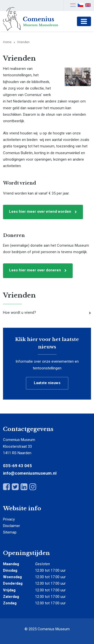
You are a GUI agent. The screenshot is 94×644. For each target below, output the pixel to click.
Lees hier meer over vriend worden (40, 212)
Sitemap (10, 532)
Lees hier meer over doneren (35, 270)
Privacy (9, 519)
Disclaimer (12, 526)
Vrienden (19, 295)
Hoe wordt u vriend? (20, 313)
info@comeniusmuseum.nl (30, 473)
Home (7, 42)
